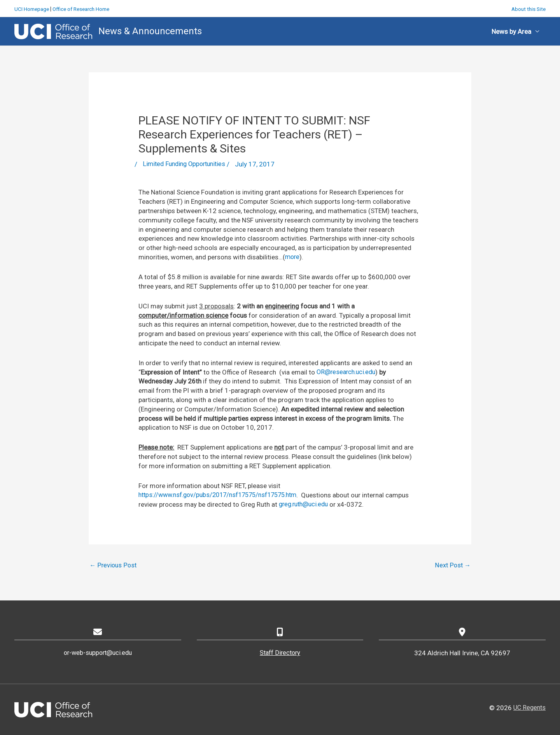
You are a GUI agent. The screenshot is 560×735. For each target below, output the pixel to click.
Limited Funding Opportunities (187, 163)
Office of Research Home (85, 8)
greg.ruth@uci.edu (331, 504)
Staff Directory (280, 653)
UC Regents (528, 707)
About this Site (528, 8)
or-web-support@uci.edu (98, 653)
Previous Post (114, 565)
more (293, 256)
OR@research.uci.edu (348, 371)
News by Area (511, 30)
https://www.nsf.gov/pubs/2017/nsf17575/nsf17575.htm (224, 494)
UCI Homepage (33, 8)
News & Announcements (150, 30)
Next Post (452, 565)
